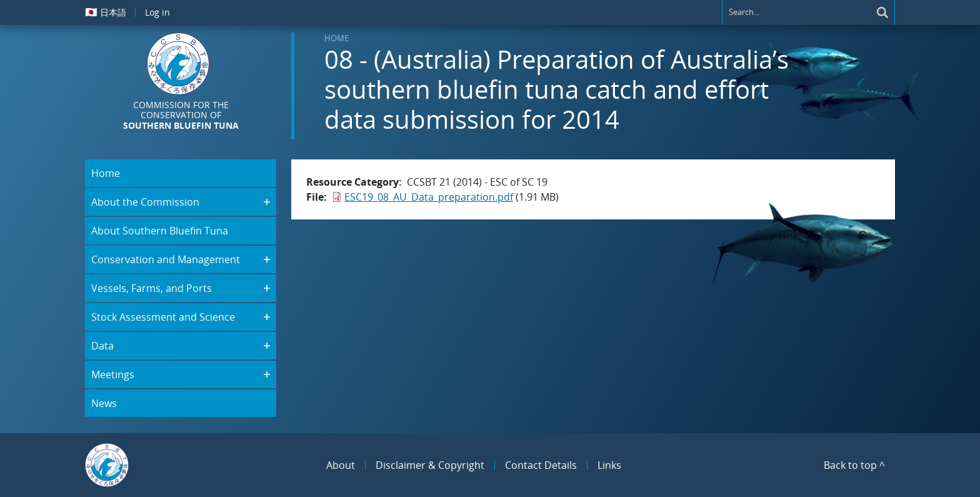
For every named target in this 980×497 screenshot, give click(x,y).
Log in (157, 12)
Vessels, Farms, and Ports (152, 288)
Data (102, 346)
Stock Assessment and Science (163, 317)
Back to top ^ (854, 465)
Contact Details (541, 465)
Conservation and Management (166, 259)
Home (337, 38)
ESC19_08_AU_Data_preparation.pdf (429, 197)
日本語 (106, 12)
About (341, 465)
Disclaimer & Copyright (430, 465)
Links (609, 465)
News (104, 403)
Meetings (113, 374)
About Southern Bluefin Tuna (160, 231)
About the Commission (145, 202)
